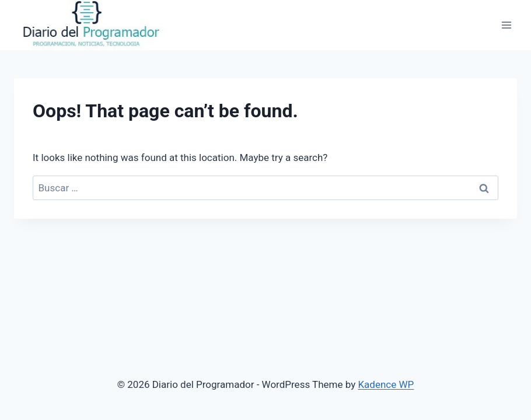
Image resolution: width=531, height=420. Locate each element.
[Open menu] (506, 25)
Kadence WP (386, 384)
